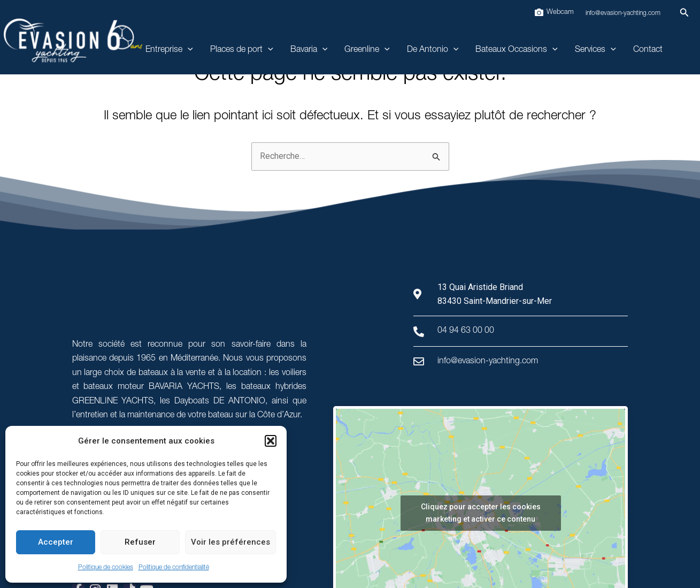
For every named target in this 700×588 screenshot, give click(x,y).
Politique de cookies (106, 568)
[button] (271, 441)
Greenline (367, 51)
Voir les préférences (230, 542)
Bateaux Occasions (517, 51)
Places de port (242, 51)
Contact (648, 50)
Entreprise (169, 51)
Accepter (56, 542)
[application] (188, 51)
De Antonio (433, 51)
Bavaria (309, 51)
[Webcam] (554, 12)
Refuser (140, 542)
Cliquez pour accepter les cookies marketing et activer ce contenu (481, 513)
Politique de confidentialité (174, 568)
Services (595, 51)
